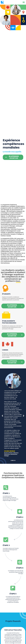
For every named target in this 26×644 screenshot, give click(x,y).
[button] (24, 2)
